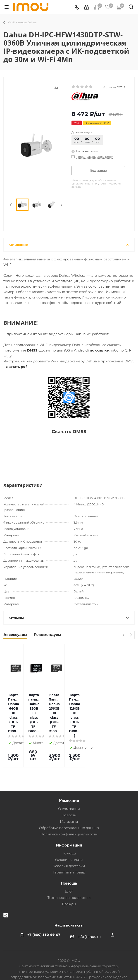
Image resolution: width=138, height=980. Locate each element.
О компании (69, 778)
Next (61, 205)
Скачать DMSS (69, 432)
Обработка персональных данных (69, 797)
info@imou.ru (89, 906)
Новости (69, 785)
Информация (69, 815)
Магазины (69, 791)
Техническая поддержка (69, 867)
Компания (69, 770)
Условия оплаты (69, 829)
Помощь (69, 823)
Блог (69, 861)
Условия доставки (69, 835)
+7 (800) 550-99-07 (44, 904)
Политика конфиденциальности (69, 804)
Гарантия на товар (69, 842)
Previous (11, 205)
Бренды (69, 873)
